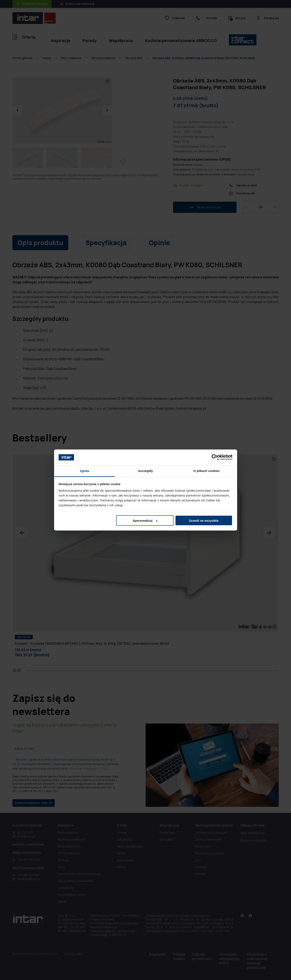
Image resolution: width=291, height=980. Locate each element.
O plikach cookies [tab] (207, 471)
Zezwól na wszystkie (204, 521)
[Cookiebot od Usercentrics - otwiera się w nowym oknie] (215, 457)
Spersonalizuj (145, 521)
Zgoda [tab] (85, 471)
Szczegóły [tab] (145, 471)
